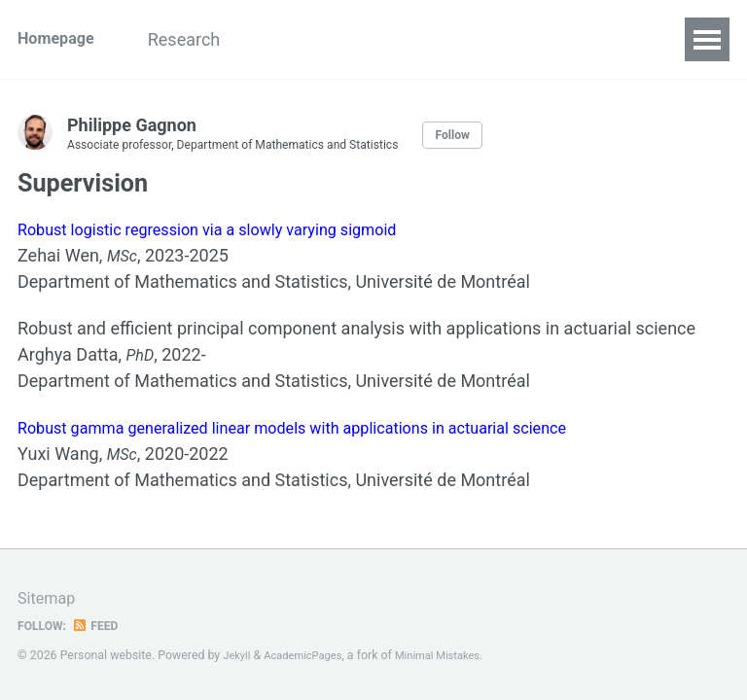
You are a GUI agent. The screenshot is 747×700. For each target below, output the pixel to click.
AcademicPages (311, 655)
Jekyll (238, 655)
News (302, 39)
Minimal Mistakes (455, 655)
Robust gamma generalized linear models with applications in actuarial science (324, 439)
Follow (495, 135)
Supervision (495, 39)
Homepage (60, 39)
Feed (102, 625)
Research (210, 39)
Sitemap (50, 597)
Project (388, 39)
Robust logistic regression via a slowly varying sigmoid (229, 236)
